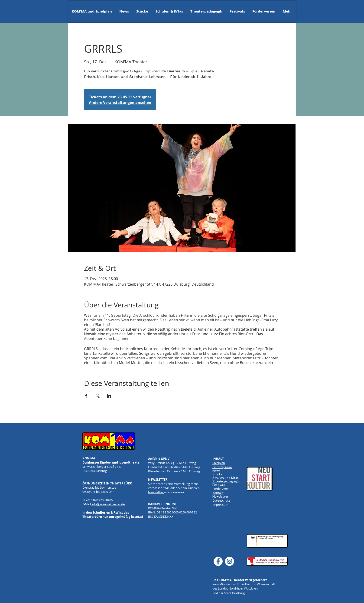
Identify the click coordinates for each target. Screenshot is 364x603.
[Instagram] (229, 561)
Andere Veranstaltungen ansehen (120, 103)
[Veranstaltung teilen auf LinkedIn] (109, 396)
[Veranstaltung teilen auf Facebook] (86, 396)
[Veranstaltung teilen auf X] (98, 396)
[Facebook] (218, 561)
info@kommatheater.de (108, 504)
